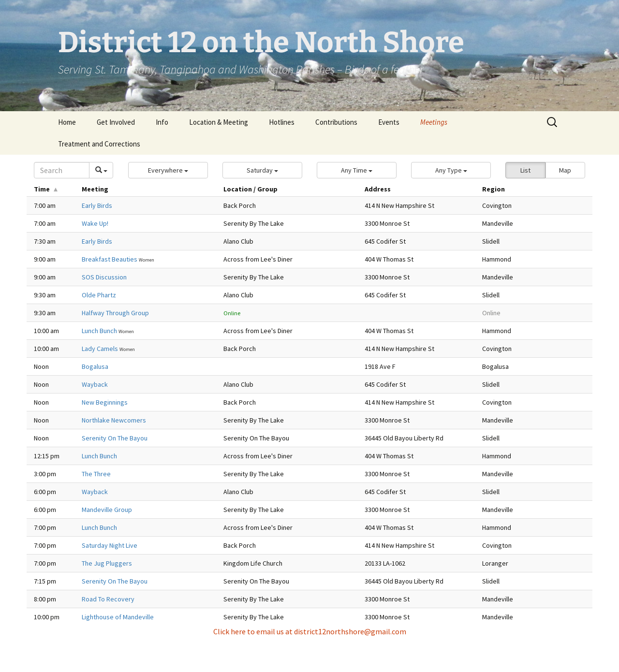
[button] (168, 170)
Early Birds (97, 205)
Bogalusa (95, 366)
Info (162, 122)
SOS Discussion (104, 277)
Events (389, 122)
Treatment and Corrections (99, 144)
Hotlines (282, 122)
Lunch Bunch (100, 331)
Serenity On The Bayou (115, 438)
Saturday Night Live (110, 545)
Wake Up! (95, 223)
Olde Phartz (99, 295)
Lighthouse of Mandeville (118, 617)
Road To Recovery (108, 599)
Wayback (95, 384)
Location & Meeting (219, 122)
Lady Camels (101, 349)
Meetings (434, 122)
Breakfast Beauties (110, 259)
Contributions (336, 122)
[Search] (62, 170)
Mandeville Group (107, 510)
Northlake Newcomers (114, 420)
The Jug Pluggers (107, 563)
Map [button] (565, 170)
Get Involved (116, 122)
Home (67, 122)
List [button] (525, 170)
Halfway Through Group (115, 313)
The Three (96, 474)
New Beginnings (105, 402)
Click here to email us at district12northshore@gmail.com (310, 631)
